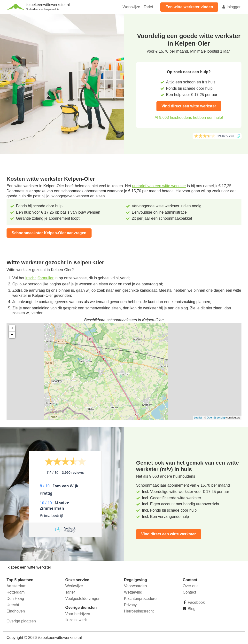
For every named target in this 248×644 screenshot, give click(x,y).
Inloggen (232, 7)
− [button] (12, 335)
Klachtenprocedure (140, 599)
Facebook (196, 602)
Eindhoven (16, 611)
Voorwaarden (135, 586)
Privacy (130, 605)
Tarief (148, 7)
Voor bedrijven (78, 614)
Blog (191, 609)
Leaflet (198, 418)
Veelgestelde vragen (83, 599)
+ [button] (12, 328)
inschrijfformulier (39, 278)
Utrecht (13, 605)
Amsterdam (16, 586)
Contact (190, 592)
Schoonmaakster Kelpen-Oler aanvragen (49, 233)
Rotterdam (16, 592)
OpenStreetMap (216, 418)
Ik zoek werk (76, 620)
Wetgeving (133, 592)
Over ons (191, 586)
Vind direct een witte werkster (189, 106)
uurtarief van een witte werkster (159, 186)
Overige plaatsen (21, 621)
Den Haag (15, 599)
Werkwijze (131, 7)
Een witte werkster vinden (189, 7)
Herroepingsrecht (139, 611)
